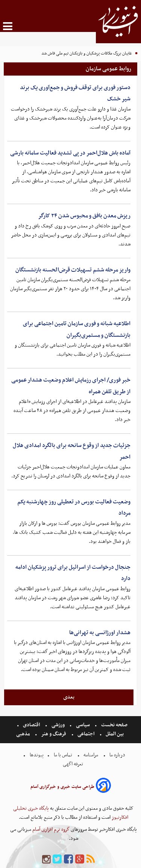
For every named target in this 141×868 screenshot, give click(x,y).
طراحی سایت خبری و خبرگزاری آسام (62, 787)
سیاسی (83, 725)
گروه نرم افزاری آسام (50, 829)
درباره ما (117, 755)
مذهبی (24, 734)
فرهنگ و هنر (54, 734)
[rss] (91, 860)
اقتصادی (31, 725)
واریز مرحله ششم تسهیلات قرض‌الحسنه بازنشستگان (73, 270)
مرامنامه (91, 755)
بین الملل (115, 734)
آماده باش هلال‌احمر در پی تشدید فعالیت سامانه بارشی (70, 153)
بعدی (69, 697)
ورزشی (58, 725)
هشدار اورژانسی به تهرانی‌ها (100, 633)
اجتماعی (86, 734)
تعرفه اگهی (74, 764)
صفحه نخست (114, 725)
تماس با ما (63, 755)
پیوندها (36, 755)
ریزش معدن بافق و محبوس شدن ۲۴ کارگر (84, 216)
